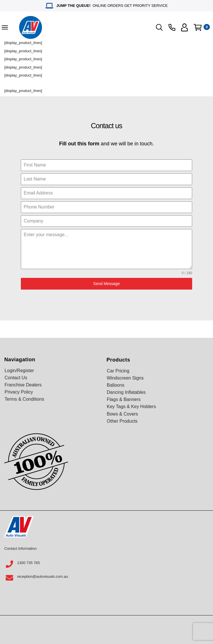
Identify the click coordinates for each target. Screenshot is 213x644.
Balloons (115, 385)
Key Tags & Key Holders (131, 407)
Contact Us (16, 378)
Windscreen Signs (125, 378)
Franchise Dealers (23, 385)
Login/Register (19, 371)
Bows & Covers (122, 414)
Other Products (122, 421)
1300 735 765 (29, 563)
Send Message (106, 284)
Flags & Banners (124, 399)
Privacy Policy (19, 392)
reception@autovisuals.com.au (43, 576)
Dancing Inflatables (126, 392)
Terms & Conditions (24, 399)
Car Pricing (118, 371)
